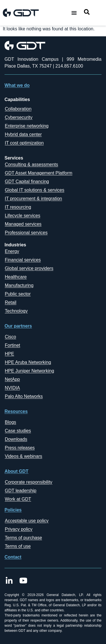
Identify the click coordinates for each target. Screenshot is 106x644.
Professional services (26, 233)
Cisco (10, 337)
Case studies (18, 431)
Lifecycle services (22, 216)
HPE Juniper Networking (29, 371)
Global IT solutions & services (34, 190)
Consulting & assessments (32, 164)
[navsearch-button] (87, 13)
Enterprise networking (27, 126)
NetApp (12, 379)
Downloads (16, 439)
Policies (13, 510)
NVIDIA (12, 388)
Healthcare (16, 277)
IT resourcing (18, 207)
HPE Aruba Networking (28, 362)
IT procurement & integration (33, 199)
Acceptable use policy (27, 521)
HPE (9, 354)
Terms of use (18, 546)
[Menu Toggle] (74, 13)
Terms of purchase (23, 538)
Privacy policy (19, 529)
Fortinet (12, 345)
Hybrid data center (23, 134)
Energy (12, 251)
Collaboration (18, 109)
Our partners (18, 326)
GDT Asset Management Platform (39, 173)
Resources (16, 411)
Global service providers (29, 268)
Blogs (10, 422)
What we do (17, 85)
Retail (11, 302)
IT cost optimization (24, 143)
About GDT (16, 471)
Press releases (20, 448)
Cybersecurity (19, 117)
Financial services (23, 260)
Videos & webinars (23, 456)
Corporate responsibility (29, 482)
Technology (16, 311)
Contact (13, 557)
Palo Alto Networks (24, 396)
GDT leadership (21, 491)
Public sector (18, 294)
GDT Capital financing (27, 182)
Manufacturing (19, 285)
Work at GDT (18, 499)
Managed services (23, 224)
